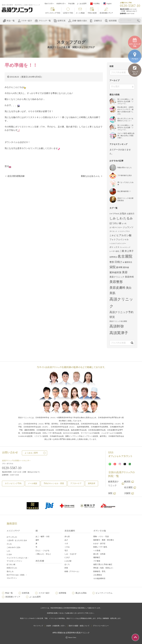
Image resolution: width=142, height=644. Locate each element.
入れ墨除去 (98, 575)
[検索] (128, 20)
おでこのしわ (12, 537)
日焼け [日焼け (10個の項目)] (118, 262)
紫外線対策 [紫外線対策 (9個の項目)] (115, 272)
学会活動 (71, 4)
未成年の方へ (61, 4)
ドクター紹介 (27, 21)
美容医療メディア (106, 13)
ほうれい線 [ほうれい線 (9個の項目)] (115, 223)
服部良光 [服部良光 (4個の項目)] (128, 262)
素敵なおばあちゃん (90, 176)
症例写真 (61, 21)
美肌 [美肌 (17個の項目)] (112, 293)
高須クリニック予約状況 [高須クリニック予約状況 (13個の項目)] (121, 315)
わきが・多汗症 (99, 544)
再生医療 (40, 561)
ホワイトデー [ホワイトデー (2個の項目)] (122, 244)
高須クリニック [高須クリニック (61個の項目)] (121, 303)
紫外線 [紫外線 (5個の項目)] (126, 267)
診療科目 (98, 21)
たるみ (9, 554)
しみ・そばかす (71, 554)
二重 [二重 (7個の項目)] (122, 251)
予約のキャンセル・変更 (54, 483)
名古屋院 (128, 487)
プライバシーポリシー (101, 626)
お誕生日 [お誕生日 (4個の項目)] (131, 214)
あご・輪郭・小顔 (42, 536)
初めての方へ (49, 4)
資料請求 (92, 483)
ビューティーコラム (104, 593)
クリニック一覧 (45, 21)
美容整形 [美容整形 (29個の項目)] (116, 282)
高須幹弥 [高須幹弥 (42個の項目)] (117, 326)
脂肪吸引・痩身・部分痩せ (104, 540)
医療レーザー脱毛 (100, 547)
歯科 (37, 540)
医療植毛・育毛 (99, 571)
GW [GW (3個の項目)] (111, 214)
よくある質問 (82, 4)
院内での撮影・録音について (79, 626)
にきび (67, 557)
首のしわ (10, 571)
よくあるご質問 (31, 453)
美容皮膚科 (70, 531)
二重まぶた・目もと (43, 554)
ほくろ (67, 564)
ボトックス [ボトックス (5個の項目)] (114, 247)
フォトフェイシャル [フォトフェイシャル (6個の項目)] (119, 239)
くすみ (67, 547)
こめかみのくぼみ (14, 547)
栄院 (110, 493)
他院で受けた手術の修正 (103, 564)
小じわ (9, 544)
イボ (66, 544)
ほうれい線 (11, 564)
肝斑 (66, 568)
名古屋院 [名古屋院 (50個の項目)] (125, 256)
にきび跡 (68, 561)
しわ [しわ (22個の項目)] (120, 218)
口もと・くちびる (42, 551)
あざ (66, 540)
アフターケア (76, 483)
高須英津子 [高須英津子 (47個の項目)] (119, 333)
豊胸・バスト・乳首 (101, 536)
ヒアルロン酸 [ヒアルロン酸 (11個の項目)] (124, 235)
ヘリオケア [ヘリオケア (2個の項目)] (113, 244)
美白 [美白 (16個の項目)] (129, 288)
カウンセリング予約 (53, 13)
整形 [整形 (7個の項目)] (112, 262)
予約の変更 (92, 13)
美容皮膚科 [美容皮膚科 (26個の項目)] (117, 288)
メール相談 (80, 13)
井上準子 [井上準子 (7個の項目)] (129, 251)
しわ (8, 551)
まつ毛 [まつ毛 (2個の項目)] (124, 224)
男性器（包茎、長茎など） (104, 568)
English (109, 4)
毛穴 (66, 551)
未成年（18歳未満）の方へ (56, 626)
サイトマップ (38, 626)
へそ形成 (97, 551)
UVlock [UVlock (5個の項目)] (116, 214)
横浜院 (127, 482)
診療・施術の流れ (80, 21)
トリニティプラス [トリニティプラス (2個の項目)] (124, 231)
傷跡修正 (97, 557)
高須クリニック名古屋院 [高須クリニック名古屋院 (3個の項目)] (118, 321)
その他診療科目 (99, 578)
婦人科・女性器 (99, 554)
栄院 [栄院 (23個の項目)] (113, 267)
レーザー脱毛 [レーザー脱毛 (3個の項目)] (114, 251)
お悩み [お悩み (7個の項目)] (123, 213)
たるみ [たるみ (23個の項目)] (128, 218)
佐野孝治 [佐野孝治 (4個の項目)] (113, 257)
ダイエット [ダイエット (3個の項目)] (113, 231)
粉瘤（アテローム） (72, 571)
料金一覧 (11, 21)
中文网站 (96, 4)
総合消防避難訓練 (16, 176)
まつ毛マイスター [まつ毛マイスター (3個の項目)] (116, 227)
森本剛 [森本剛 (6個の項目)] (119, 267)
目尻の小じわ (12, 568)
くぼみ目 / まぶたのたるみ (17, 540)
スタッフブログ (135, 70)
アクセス (135, 56)
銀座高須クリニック (113, 483)
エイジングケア (13, 531)
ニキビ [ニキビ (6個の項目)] (113, 235)
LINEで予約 (68, 13)
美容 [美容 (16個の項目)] (125, 272)
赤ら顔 (67, 536)
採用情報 (113, 21)
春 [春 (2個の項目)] (123, 262)
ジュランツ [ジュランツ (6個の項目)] (128, 227)
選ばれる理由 (81, 593)
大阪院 (127, 493)
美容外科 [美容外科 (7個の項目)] (129, 277)
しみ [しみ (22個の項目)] (113, 218)
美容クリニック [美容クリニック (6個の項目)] (117, 277)
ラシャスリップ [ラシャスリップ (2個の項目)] (125, 247)
